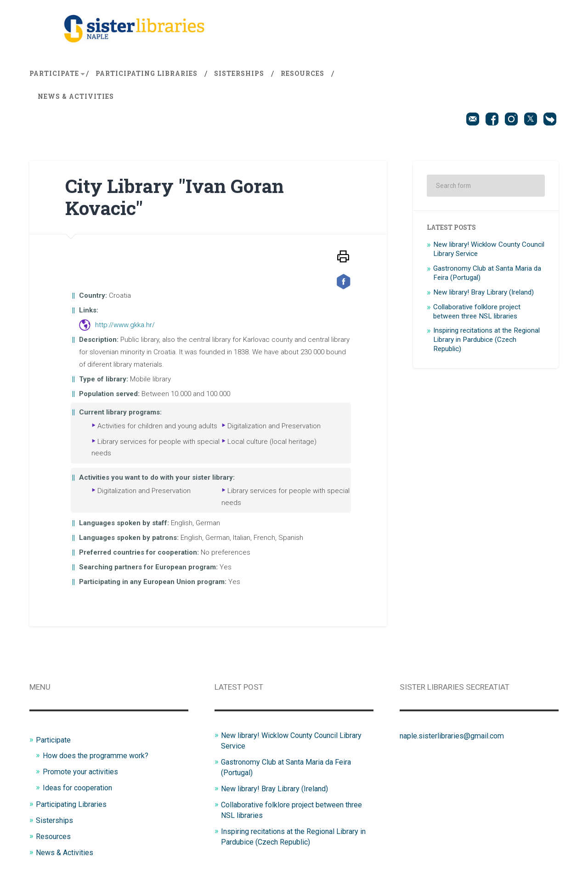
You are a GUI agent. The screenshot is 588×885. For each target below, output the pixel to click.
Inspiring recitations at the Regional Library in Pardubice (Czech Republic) (486, 341)
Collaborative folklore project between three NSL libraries (477, 313)
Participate (54, 75)
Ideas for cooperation (80, 788)
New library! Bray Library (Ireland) (483, 294)
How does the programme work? (99, 757)
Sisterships (239, 75)
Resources (302, 75)
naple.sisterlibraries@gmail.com (455, 737)
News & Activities (76, 98)
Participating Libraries (147, 75)
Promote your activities (83, 772)
